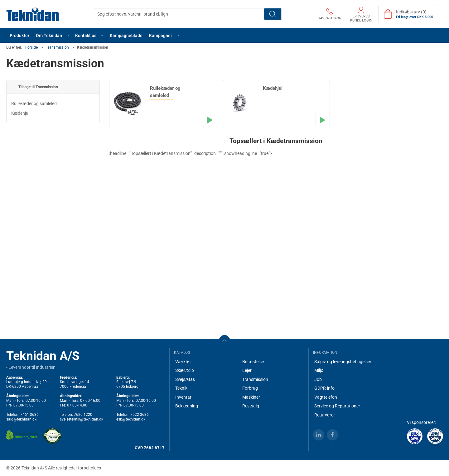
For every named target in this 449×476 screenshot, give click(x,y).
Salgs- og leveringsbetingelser (343, 362)
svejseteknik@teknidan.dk (82, 419)
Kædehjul (20, 113)
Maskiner (251, 397)
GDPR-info (324, 388)
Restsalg (251, 406)
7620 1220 (83, 415)
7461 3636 (29, 415)
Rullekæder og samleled (34, 103)
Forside (31, 47)
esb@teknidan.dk (131, 419)
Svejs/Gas (185, 379)
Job (318, 379)
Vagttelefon (326, 397)
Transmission (57, 47)
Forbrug (250, 388)
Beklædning (187, 406)
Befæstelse (253, 362)
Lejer (247, 370)
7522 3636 (140, 415)
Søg (273, 14)
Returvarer (325, 415)
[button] (52, 35)
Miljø (319, 370)
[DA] (33, 14)
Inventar (183, 397)
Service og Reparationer (337, 406)
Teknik (181, 388)
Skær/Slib (185, 370)
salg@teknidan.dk (21, 419)
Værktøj (183, 362)
